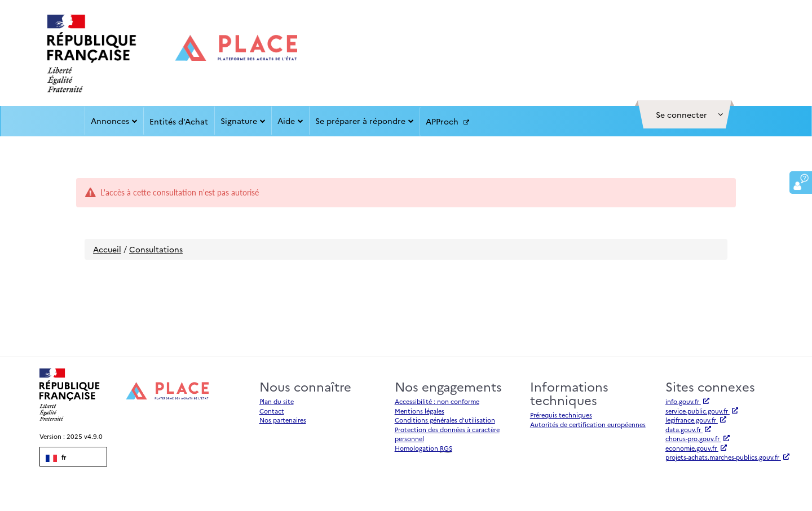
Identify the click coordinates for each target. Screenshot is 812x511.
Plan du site (277, 401)
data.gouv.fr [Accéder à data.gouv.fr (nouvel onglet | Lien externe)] (688, 430)
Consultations (156, 249)
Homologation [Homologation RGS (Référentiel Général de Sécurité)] (423, 448)
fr (56, 457)
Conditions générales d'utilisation (445, 420)
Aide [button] (290, 121)
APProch (447, 122)
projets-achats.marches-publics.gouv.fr (727, 457)
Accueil (107, 249)
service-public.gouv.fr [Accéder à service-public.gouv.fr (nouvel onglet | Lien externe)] (702, 411)
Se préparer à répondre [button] (365, 121)
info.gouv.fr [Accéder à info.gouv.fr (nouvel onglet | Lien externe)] (687, 401)
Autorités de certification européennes (588, 425)
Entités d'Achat (179, 121)
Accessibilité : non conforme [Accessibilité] (437, 401)
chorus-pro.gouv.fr (698, 439)
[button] (685, 114)
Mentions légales (420, 411)
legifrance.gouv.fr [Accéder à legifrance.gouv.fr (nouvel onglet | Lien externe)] (696, 420)
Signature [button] (243, 121)
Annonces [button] (114, 121)
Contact (272, 411)
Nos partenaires (283, 420)
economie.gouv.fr (696, 448)
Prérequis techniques (561, 415)
